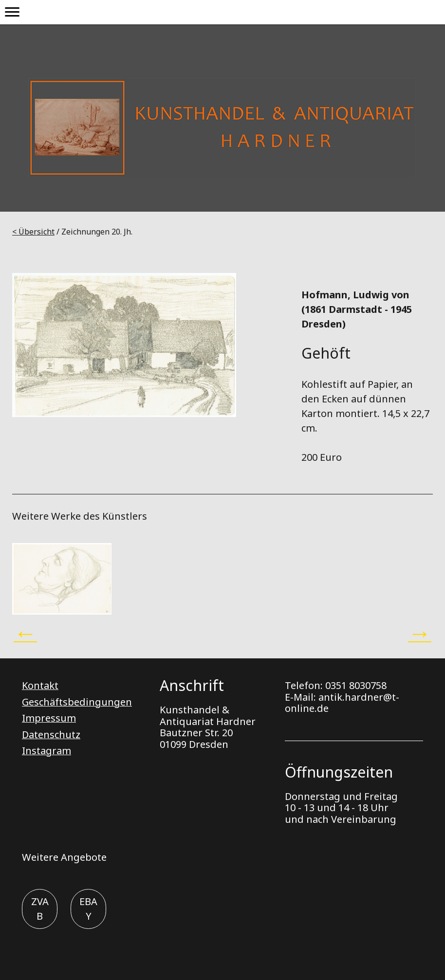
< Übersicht (33, 232)
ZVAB (40, 909)
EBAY (88, 909)
